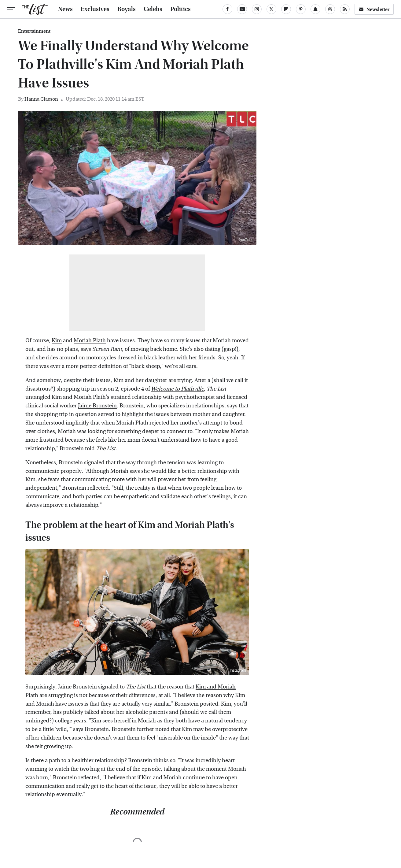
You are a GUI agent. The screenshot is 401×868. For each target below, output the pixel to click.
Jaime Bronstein (97, 406)
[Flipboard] (286, 9)
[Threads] (330, 9)
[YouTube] (242, 9)
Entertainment (34, 31)
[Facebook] (227, 9)
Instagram (238, 670)
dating (213, 349)
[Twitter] (271, 9)
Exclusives (95, 9)
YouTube (246, 240)
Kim (57, 341)
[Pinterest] (301, 9)
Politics (180, 9)
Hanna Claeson (41, 99)
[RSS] (345, 9)
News (65, 9)
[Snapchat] (315, 9)
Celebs (153, 9)
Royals (127, 9)
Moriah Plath (90, 341)
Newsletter (374, 9)
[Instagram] (257, 9)
